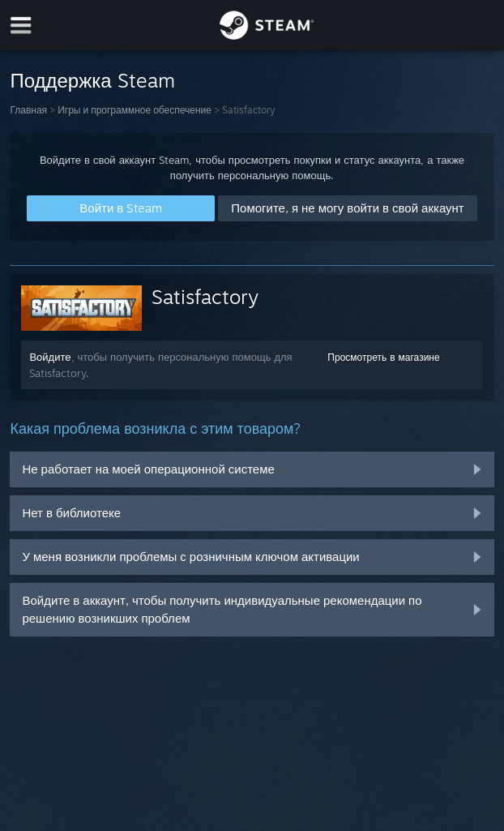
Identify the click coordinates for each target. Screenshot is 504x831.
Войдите (50, 357)
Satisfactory (205, 297)
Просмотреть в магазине (383, 357)
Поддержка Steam (92, 80)
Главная (28, 110)
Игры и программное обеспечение (135, 110)
